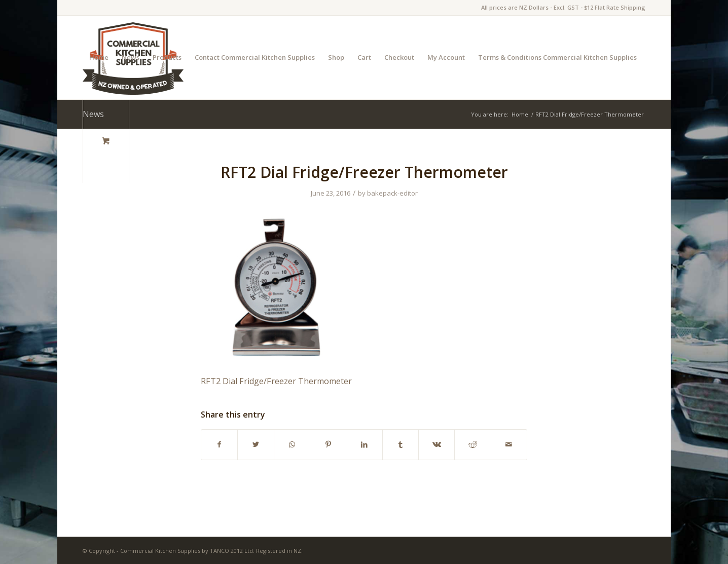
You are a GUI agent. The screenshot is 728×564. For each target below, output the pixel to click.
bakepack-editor (392, 193)
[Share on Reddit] (472, 444)
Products (167, 57)
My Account (446, 57)
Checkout (399, 57)
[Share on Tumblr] (401, 444)
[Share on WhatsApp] (292, 444)
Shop (336, 57)
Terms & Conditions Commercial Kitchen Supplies (557, 57)
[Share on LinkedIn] (364, 444)
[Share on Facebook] (219, 444)
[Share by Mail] (509, 444)
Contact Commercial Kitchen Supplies (255, 57)
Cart (364, 57)
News (131, 57)
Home (99, 57)
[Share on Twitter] (256, 444)
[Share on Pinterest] (328, 444)
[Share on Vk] (436, 444)
